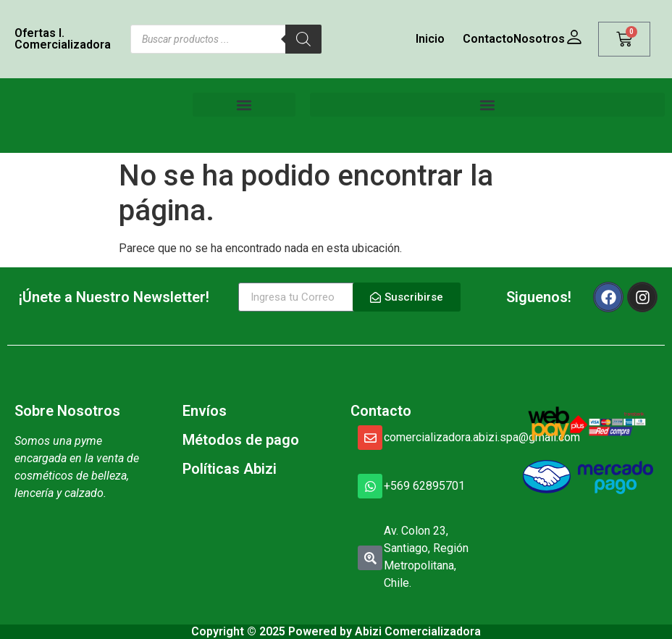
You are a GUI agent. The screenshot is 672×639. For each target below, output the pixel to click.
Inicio (430, 39)
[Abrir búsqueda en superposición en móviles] (226, 39)
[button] (244, 105)
